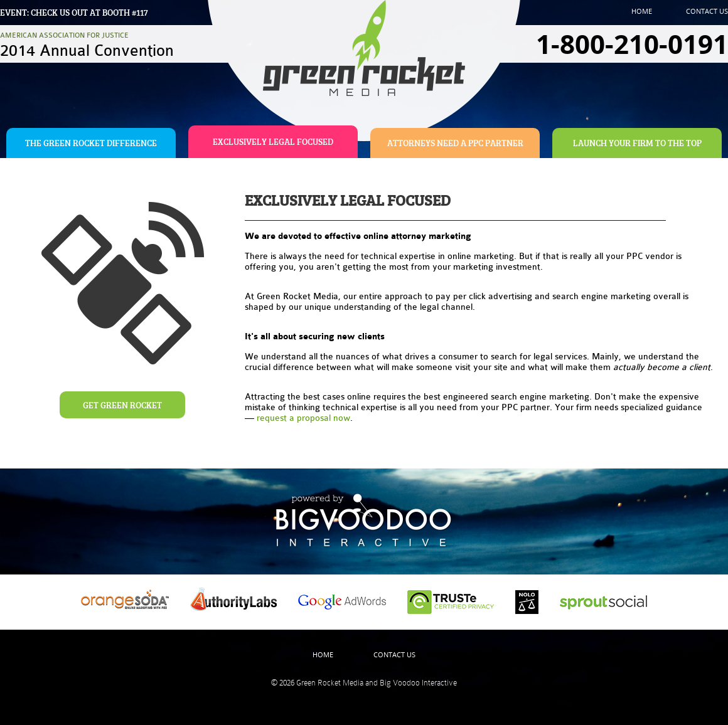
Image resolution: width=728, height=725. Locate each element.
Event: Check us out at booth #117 (74, 12)
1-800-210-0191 (632, 44)
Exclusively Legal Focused (273, 141)
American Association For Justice (87, 45)
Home (642, 11)
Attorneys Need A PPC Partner (455, 143)
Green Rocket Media (330, 683)
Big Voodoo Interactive (418, 683)
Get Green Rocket (122, 405)
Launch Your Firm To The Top (637, 143)
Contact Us (707, 11)
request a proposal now (303, 418)
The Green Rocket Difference (91, 143)
